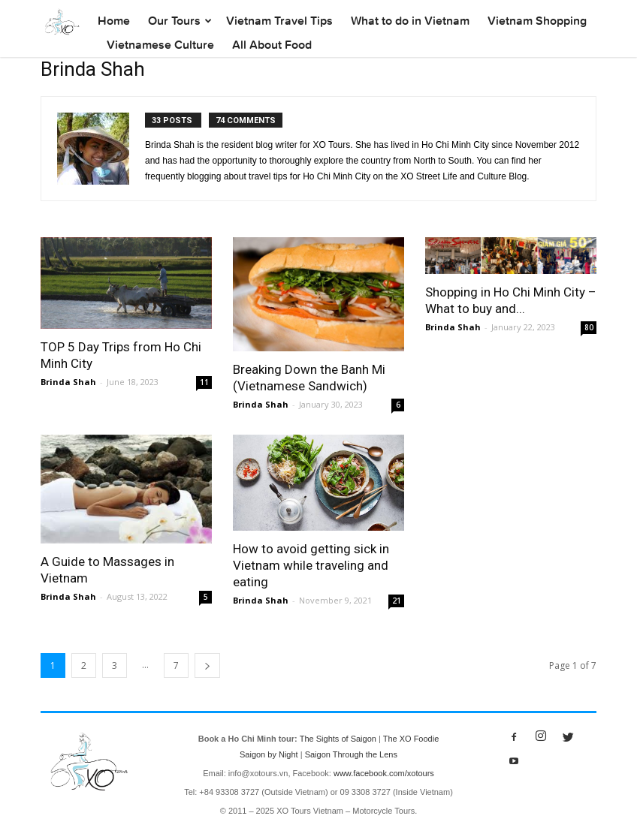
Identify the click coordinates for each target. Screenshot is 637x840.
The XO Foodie (411, 739)
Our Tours (174, 21)
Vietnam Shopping (537, 21)
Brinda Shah (68, 382)
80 (589, 327)
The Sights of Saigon (338, 739)
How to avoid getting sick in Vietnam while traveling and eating (311, 565)
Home (114, 21)
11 (204, 382)
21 (397, 601)
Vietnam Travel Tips (279, 21)
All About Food (272, 45)
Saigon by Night (269, 754)
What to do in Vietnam (410, 21)
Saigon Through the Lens (351, 754)
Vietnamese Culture (160, 45)
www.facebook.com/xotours (384, 773)
